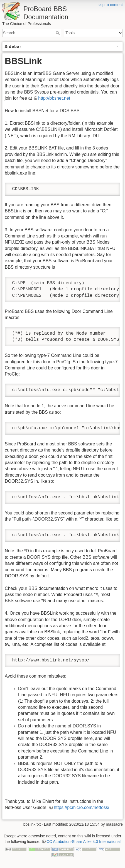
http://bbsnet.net (54, 98)
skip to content (110, 5)
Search (58, 33)
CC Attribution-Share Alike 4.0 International (84, 842)
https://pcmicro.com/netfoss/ (81, 807)
